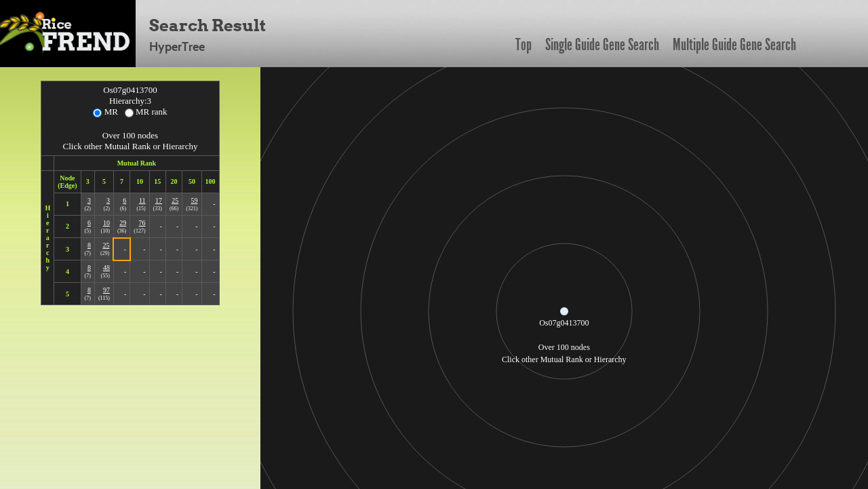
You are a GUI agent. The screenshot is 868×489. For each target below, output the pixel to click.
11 (142, 200)
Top (524, 45)
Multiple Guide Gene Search (734, 45)
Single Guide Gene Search (602, 45)
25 (175, 200)
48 (106, 268)
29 (123, 223)
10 (106, 223)
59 (195, 200)
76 (142, 223)
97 (106, 290)
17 (159, 200)
